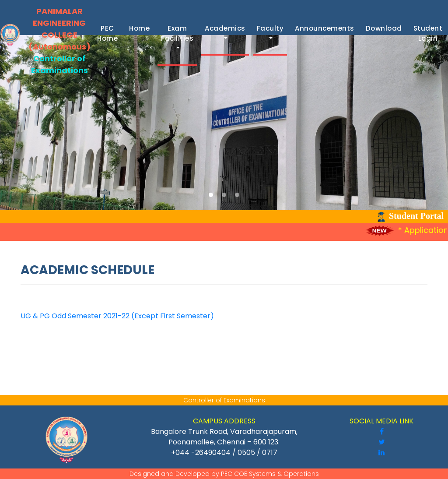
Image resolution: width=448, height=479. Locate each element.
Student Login (430, 33)
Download (386, 28)
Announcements (326, 28)
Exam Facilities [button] (177, 33)
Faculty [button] (270, 28)
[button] (211, 195)
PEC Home (109, 33)
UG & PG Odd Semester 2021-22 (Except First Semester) (117, 316)
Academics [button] (225, 28)
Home (141, 28)
